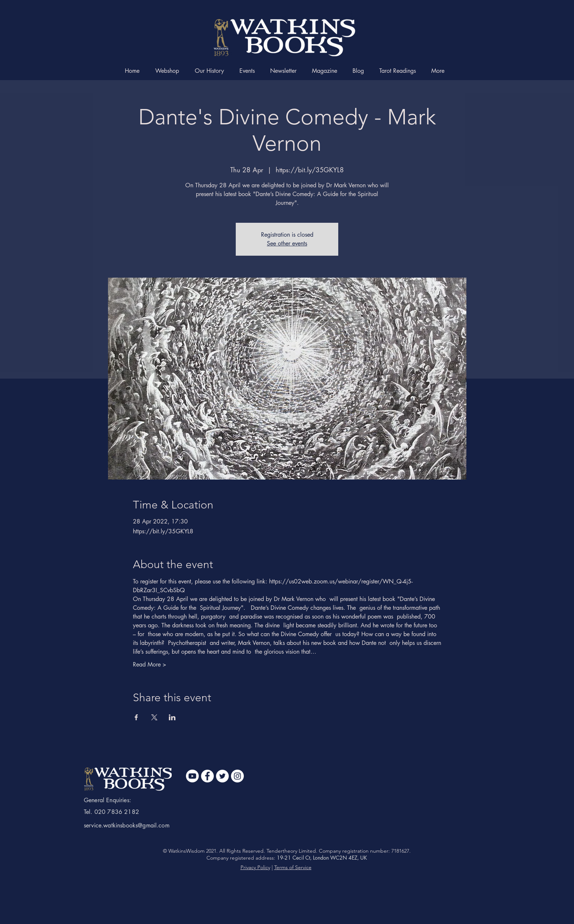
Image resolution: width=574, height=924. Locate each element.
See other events (287, 243)
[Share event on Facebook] (136, 717)
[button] (440, 71)
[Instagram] (237, 776)
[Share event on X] (154, 717)
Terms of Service (293, 867)
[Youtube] (192, 776)
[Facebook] (207, 776)
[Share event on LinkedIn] (172, 717)
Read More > (150, 664)
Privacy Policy (255, 867)
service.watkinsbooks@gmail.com (127, 825)
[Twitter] (222, 776)
